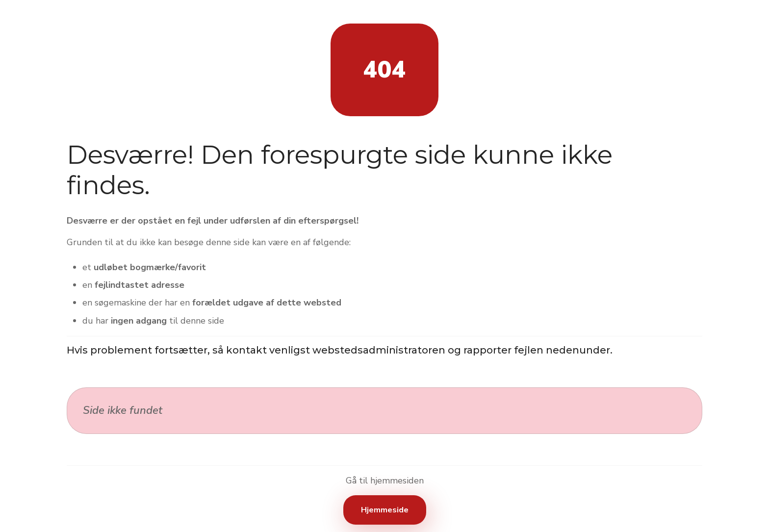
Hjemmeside (385, 510)
